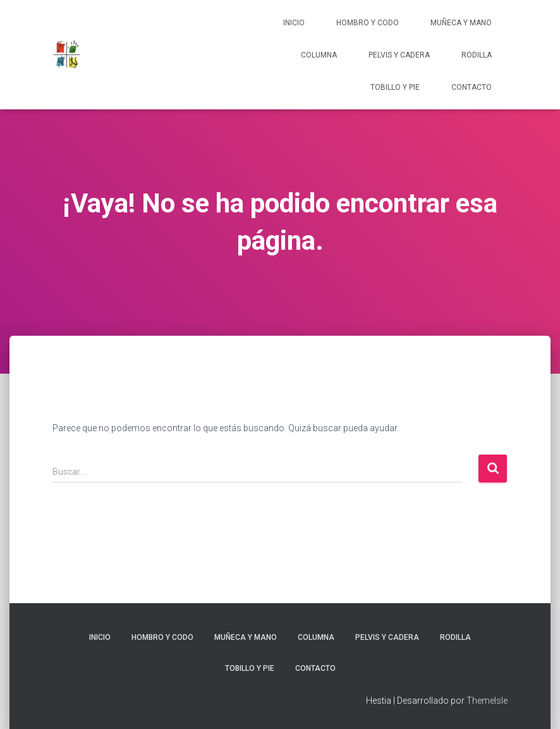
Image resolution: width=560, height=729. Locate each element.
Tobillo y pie (395, 87)
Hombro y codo (368, 23)
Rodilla (477, 55)
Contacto (472, 87)
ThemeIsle (487, 701)
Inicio (294, 23)
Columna (319, 55)
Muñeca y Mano (461, 23)
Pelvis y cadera (399, 55)
